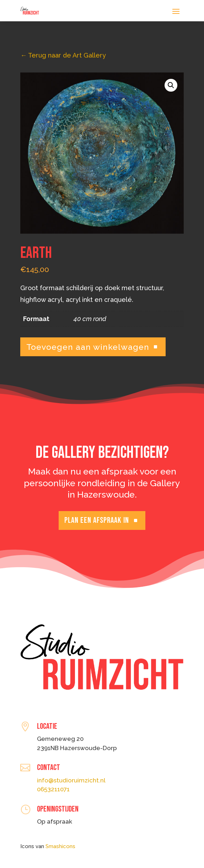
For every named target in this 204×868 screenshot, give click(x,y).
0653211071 (53, 789)
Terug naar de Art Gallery (63, 55)
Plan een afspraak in (97, 520)
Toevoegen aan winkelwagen (88, 347)
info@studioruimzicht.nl (71, 780)
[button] (171, 85)
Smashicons (60, 846)
